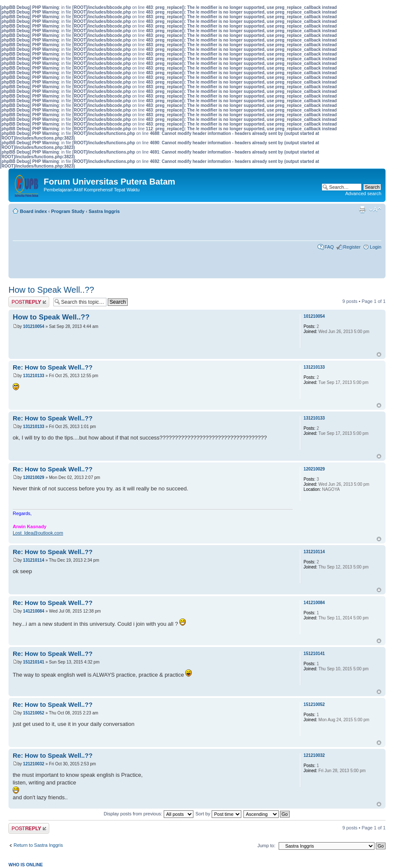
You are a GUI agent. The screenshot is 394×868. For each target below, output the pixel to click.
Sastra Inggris (104, 211)
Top (379, 354)
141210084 (34, 611)
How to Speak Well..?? (51, 290)
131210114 (34, 560)
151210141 (34, 662)
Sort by (218, 814)
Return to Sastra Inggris (38, 845)
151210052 (34, 713)
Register (352, 247)
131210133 (34, 376)
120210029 (34, 477)
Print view (362, 210)
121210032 (34, 764)
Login (376, 247)
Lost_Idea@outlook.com (38, 533)
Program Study (68, 211)
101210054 (34, 326)
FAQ (329, 247)
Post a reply (29, 302)
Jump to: (266, 846)
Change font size (375, 210)
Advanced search (363, 193)
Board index (34, 211)
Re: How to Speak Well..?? (53, 367)
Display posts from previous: (149, 814)
